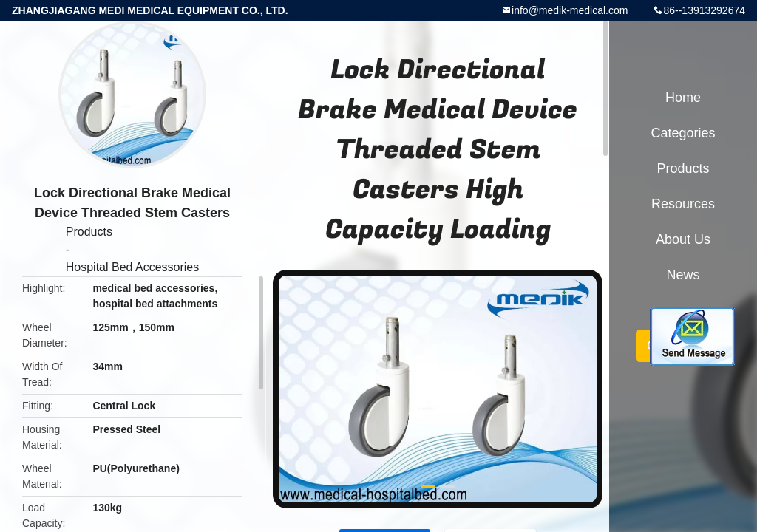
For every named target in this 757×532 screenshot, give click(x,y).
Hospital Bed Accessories (133, 267)
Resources (683, 204)
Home (683, 98)
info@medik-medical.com (570, 10)
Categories (683, 133)
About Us (683, 239)
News (683, 275)
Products (89, 232)
